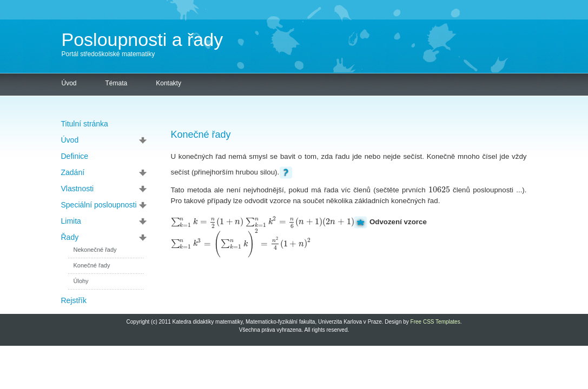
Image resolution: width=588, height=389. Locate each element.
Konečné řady (92, 265)
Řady (70, 237)
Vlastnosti (78, 189)
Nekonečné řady (95, 250)
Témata (117, 83)
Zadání (73, 172)
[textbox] (439, 190)
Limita (71, 221)
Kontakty (169, 83)
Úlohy (81, 281)
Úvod (69, 83)
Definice (75, 156)
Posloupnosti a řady (143, 39)
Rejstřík (74, 300)
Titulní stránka (85, 124)
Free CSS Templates (435, 322)
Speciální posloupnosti (99, 205)
